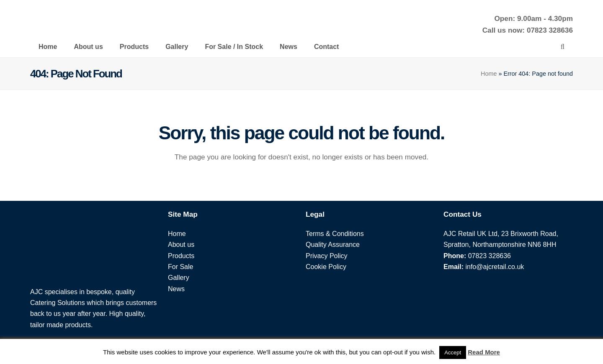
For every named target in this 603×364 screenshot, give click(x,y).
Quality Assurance (333, 245)
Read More (484, 352)
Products (181, 256)
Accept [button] (453, 352)
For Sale (180, 267)
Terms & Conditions (335, 234)
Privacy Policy (327, 256)
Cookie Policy (326, 267)
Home (489, 74)
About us (181, 245)
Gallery (179, 278)
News (176, 289)
